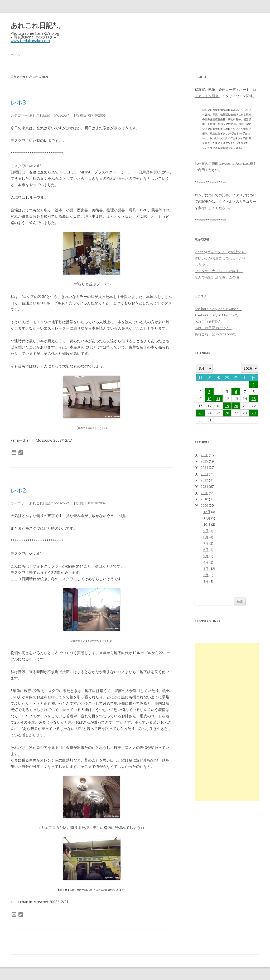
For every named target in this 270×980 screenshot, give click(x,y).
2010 (204, 499)
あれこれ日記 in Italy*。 (213, 328)
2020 (204, 493)
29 (254, 413)
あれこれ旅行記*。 (209, 321)
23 (200, 413)
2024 (204, 467)
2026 (204, 455)
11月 (207, 518)
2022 (204, 480)
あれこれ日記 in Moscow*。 (51, 115)
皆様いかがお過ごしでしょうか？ (220, 258)
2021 (204, 486)
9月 (206, 531)
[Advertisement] (227, 722)
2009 (204, 505)
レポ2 (18, 490)
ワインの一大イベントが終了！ (219, 271)
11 (218, 399)
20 (236, 406)
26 (227, 413)
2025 (204, 461)
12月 (207, 512)
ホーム (15, 55)
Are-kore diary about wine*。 (218, 309)
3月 (206, 569)
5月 (206, 556)
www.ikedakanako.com (30, 41)
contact (244, 163)
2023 (204, 474)
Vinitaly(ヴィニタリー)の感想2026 (220, 252)
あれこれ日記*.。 (38, 25)
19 (227, 406)
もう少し (201, 265)
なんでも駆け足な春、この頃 (217, 277)
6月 (206, 550)
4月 (206, 562)
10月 (207, 524)
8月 (206, 537)
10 (209, 399)
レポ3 (18, 102)
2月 (206, 575)
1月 (206, 581)
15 (254, 399)
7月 (206, 543)
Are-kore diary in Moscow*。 (218, 315)
